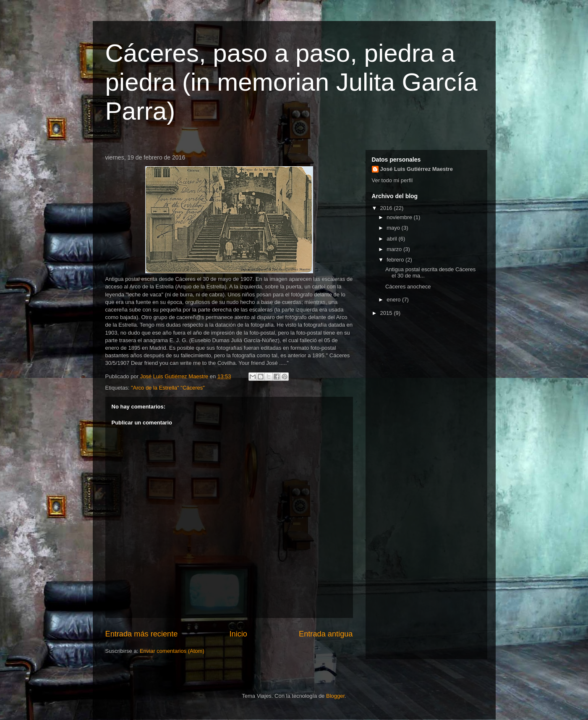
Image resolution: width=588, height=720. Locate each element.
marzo (395, 249)
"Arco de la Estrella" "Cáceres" (168, 388)
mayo (394, 228)
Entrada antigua (326, 634)
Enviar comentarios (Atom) (172, 651)
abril (392, 239)
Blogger (335, 696)
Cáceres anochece (408, 287)
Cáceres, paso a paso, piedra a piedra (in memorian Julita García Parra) (291, 82)
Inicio (238, 634)
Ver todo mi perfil (392, 180)
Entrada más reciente (142, 634)
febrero (396, 260)
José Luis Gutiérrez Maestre (417, 169)
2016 (387, 208)
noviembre (400, 217)
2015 (387, 313)
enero (394, 300)
